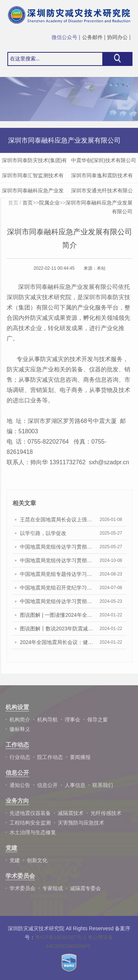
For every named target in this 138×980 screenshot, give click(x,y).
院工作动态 (50, 757)
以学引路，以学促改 (43, 536)
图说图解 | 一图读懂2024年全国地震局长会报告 (57, 617)
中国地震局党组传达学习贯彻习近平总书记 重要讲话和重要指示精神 (57, 604)
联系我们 (103, 785)
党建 (15, 860)
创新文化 (37, 860)
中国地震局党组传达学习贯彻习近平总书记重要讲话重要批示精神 (57, 549)
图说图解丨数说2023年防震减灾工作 (57, 631)
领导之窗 (98, 720)
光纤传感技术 (106, 813)
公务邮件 (92, 37)
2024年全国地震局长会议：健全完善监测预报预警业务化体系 (57, 645)
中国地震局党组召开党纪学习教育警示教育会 (57, 590)
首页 (13, 205)
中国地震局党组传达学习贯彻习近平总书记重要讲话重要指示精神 (57, 563)
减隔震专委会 (85, 888)
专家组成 (53, 888)
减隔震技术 (71, 813)
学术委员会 (22, 888)
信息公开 (47, 785)
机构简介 (20, 720)
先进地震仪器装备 (30, 813)
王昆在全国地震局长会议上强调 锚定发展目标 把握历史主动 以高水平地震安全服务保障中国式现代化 (57, 522)
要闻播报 (80, 757)
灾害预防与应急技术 (81, 823)
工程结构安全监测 (30, 823)
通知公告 (20, 785)
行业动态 (20, 757)
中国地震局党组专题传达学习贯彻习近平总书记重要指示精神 (57, 577)
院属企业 (49, 205)
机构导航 (47, 720)
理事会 (72, 720)
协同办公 (117, 37)
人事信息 (75, 785)
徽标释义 (20, 729)
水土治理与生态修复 (33, 832)
